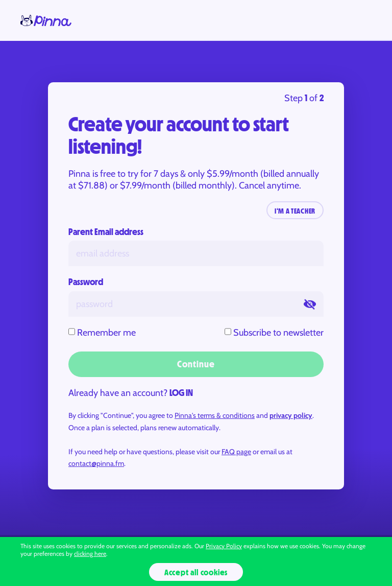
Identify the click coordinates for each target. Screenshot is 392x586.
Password (86, 282)
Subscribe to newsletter (278, 333)
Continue (196, 364)
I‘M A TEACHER (295, 211)
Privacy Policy (224, 546)
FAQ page (236, 452)
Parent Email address (106, 232)
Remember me (106, 333)
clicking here (90, 554)
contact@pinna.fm (96, 463)
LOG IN (181, 393)
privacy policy (291, 415)
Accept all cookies (196, 572)
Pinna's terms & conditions (215, 415)
